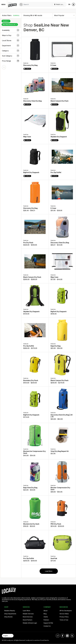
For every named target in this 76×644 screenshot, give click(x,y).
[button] (11, 30)
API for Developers (66, 611)
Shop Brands (8, 617)
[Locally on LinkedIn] (67, 636)
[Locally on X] (72, 636)
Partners (46, 620)
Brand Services (28, 617)
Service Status (64, 614)
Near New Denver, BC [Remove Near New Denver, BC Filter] (10, 25)
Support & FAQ (48, 623)
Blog (45, 614)
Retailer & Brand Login (30, 623)
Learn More (27, 611)
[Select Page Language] (8, 636)
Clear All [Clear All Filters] (16, 15)
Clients (46, 617)
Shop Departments (10, 614)
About (45, 611)
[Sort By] (64, 15)
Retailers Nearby (10, 611)
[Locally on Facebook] (62, 636)
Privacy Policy (64, 617)
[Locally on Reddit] (58, 636)
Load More (49, 571)
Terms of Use (64, 620)
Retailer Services (28, 614)
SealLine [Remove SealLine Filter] (6, 21)
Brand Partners (28, 620)
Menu (3, 4)
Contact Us (47, 626)
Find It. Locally (60, 4)
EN (69, 4)
